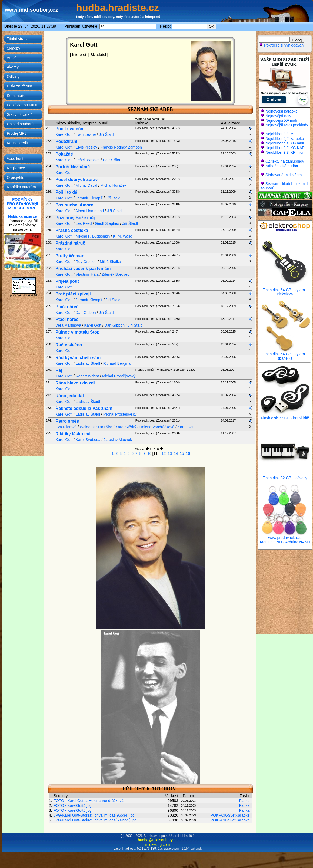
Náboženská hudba (282, 166)
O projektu (16, 177)
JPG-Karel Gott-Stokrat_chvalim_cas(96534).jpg (94, 815)
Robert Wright (87, 376)
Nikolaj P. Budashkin (93, 236)
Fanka (244, 801)
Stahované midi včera (284, 175)
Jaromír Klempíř (89, 198)
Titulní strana (18, 39)
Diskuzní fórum (19, 86)
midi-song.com (157, 844)
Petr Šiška (112, 160)
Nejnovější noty (278, 116)
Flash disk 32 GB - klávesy (285, 476)
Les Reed (84, 223)
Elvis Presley (86, 147)
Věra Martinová (68, 325)
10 (149, 453)
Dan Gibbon (86, 313)
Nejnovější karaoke (282, 111)
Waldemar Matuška (96, 427)
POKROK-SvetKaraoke (230, 815)
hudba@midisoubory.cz (157, 840)
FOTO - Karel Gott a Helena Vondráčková (89, 801)
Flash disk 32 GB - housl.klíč (285, 416)
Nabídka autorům (21, 187)
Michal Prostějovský (119, 376)
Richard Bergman (118, 363)
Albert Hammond (90, 211)
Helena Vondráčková (157, 427)
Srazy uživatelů (20, 114)
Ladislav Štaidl (88, 363)
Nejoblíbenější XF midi (284, 152)
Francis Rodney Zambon (121, 147)
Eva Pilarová (66, 427)
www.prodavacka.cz (285, 536)
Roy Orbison (86, 262)
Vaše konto (16, 159)
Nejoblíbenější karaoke (285, 139)
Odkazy (13, 77)
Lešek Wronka (88, 160)
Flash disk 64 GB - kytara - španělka (285, 354)
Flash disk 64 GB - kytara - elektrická (285, 290)
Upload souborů (20, 124)
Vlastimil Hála (87, 274)
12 (164, 453)
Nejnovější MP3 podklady (287, 125)
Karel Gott (64, 134)
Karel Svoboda (88, 440)
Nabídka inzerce (23, 216)
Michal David (86, 185)
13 (170, 453)
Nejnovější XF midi (281, 120)
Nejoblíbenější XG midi (285, 143)
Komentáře (16, 96)
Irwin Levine (86, 134)
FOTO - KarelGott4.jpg (73, 805)
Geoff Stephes (107, 223)
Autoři (12, 58)
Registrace (16, 168)
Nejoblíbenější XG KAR (285, 148)
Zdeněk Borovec (115, 274)
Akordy (13, 67)
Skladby (14, 48)
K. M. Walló (123, 236)
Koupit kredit (17, 143)
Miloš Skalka (110, 262)
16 (188, 453)
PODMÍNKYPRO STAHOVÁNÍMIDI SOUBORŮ (22, 204)
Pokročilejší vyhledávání (282, 45)
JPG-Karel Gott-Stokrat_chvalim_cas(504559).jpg (95, 820)
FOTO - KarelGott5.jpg (73, 810)
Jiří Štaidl (107, 134)
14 (176, 453)
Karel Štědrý (126, 427)
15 (182, 453)
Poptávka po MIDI (22, 105)
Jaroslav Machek (118, 440)
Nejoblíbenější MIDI (282, 134)
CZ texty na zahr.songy (285, 161)
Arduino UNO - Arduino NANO (285, 542)
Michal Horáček (114, 185)
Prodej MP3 (17, 133)
